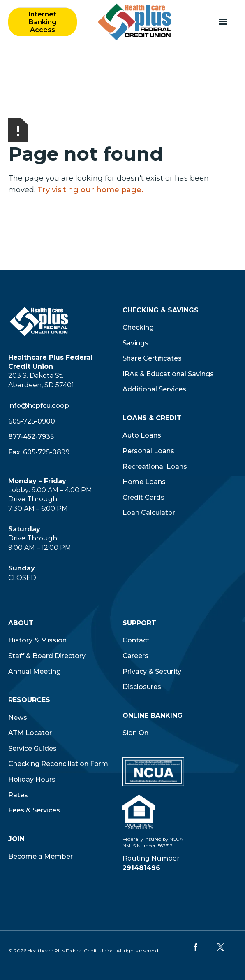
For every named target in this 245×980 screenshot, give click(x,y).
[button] (223, 22)
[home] (133, 22)
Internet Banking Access (42, 22)
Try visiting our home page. (90, 190)
